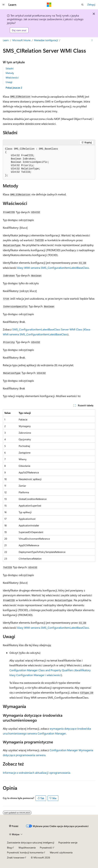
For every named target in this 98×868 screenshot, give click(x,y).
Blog (9, 848)
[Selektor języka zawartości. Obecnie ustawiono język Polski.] (14, 826)
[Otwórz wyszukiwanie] (82, 5)
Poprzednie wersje (68, 842)
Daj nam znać (19, 30)
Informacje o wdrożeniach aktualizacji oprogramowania (37, 773)
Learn (6, 40)
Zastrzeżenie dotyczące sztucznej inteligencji (31, 842)
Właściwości (12, 77)
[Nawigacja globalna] (3, 5)
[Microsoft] (49, 5)
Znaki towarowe (15, 857)
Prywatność (46, 848)
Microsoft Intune (21, 40)
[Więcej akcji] (92, 40)
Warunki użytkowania (61, 852)
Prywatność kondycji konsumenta (25, 852)
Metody (10, 73)
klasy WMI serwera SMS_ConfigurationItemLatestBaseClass (53, 268)
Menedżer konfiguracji (46, 40)
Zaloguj (91, 4)
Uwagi (9, 82)
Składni (10, 68)
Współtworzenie (27, 848)
